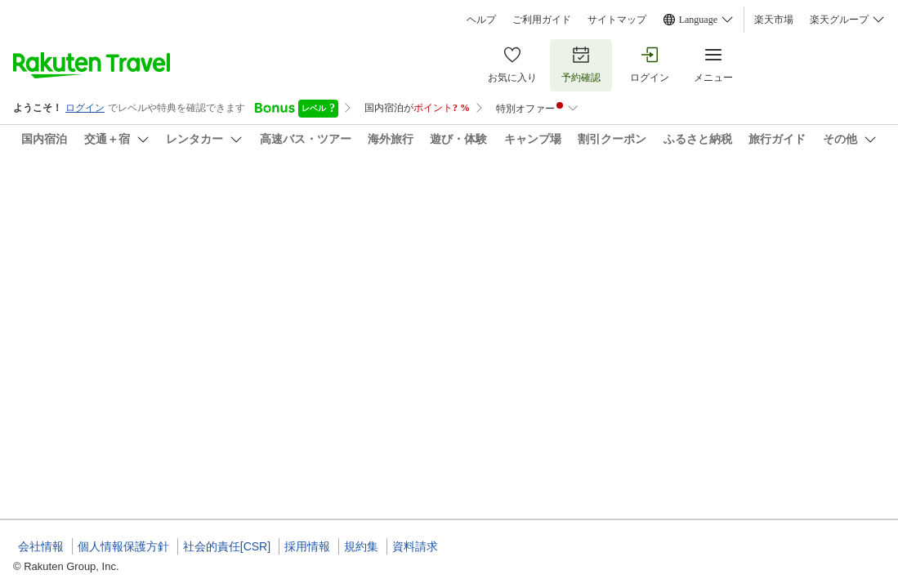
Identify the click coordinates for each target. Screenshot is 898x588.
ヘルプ (481, 20)
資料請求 (415, 546)
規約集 (361, 546)
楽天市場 (774, 20)
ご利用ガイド (542, 20)
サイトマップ (617, 20)
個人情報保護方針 (123, 546)
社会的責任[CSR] (227, 546)
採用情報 (307, 546)
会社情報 (41, 546)
